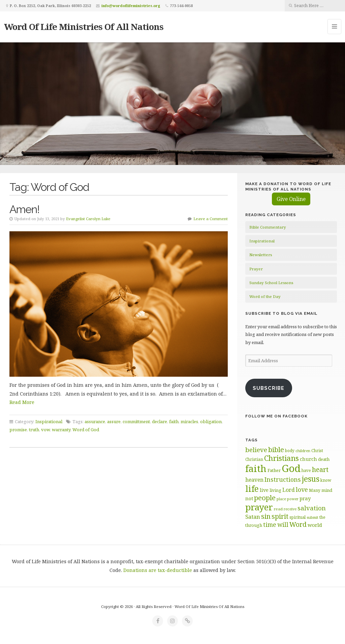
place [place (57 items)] (281, 499)
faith (174, 421)
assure (114, 421)
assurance (95, 421)
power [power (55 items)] (293, 499)
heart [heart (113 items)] (320, 469)
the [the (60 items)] (322, 517)
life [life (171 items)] (252, 489)
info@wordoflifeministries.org (131, 6)
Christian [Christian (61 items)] (254, 459)
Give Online (291, 199)
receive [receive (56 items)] (290, 509)
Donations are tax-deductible (158, 570)
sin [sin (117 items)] (266, 516)
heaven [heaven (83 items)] (254, 480)
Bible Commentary (268, 227)
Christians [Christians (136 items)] (281, 458)
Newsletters (261, 255)
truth (34, 430)
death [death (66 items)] (324, 459)
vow (45, 430)
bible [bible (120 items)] (276, 449)
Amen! (24, 209)
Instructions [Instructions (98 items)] (283, 479)
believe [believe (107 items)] (256, 450)
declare (160, 421)
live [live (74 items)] (264, 490)
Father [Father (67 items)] (274, 470)
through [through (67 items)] (254, 525)
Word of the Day (265, 296)
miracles (189, 421)
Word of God (86, 430)
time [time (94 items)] (270, 525)
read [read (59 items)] (278, 509)
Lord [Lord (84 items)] (289, 490)
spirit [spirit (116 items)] (280, 516)
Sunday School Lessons (271, 283)
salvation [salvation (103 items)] (312, 508)
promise (18, 430)
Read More (22, 402)
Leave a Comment (211, 219)
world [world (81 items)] (315, 525)
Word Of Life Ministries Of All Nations (84, 27)
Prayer (256, 269)
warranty (61, 430)
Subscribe (269, 388)
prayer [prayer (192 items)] (259, 507)
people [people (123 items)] (265, 498)
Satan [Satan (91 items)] (253, 517)
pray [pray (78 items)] (305, 498)
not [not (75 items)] (249, 498)
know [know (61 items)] (326, 480)
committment (136, 421)
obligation (211, 421)
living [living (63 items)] (275, 490)
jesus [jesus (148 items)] (311, 479)
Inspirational (49, 421)
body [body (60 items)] (290, 450)
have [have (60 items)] (306, 470)
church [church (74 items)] (308, 459)
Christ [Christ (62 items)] (317, 451)
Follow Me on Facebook (276, 416)
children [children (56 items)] (303, 451)
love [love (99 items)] (302, 489)
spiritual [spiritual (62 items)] (297, 517)
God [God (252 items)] (291, 468)
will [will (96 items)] (283, 524)
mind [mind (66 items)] (327, 490)
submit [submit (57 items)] (312, 517)
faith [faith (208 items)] (256, 468)
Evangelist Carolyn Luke (88, 219)
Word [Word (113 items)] (298, 524)
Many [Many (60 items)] (315, 490)
